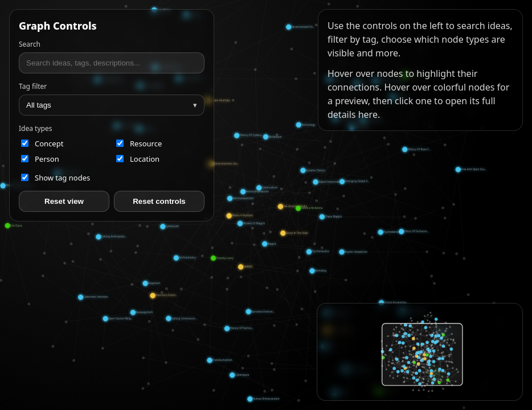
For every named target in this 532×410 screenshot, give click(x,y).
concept (42, 143)
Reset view (64, 201)
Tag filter (33, 86)
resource (139, 143)
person (40, 159)
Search (30, 44)
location (138, 159)
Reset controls (159, 201)
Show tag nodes (56, 178)
